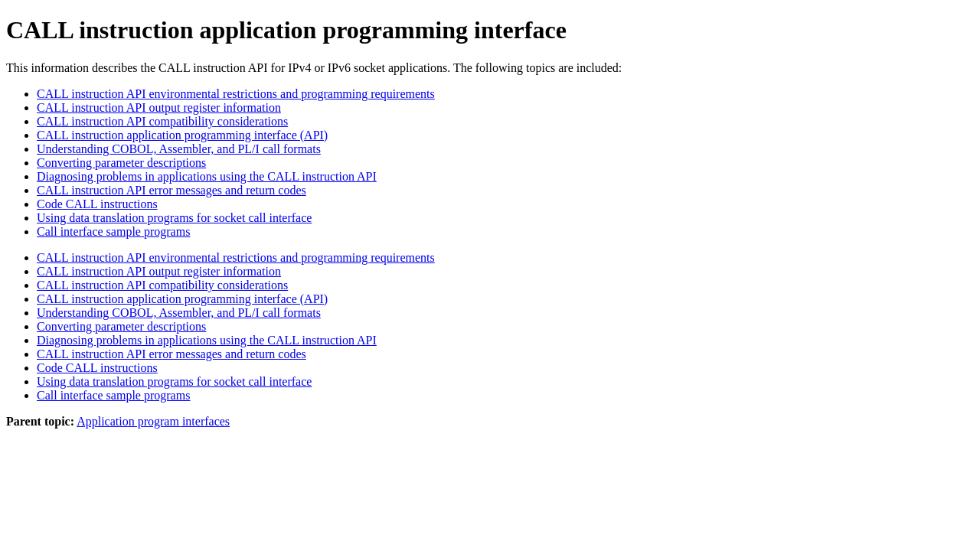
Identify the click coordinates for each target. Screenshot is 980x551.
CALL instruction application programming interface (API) (182, 135)
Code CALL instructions (97, 204)
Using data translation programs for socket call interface (174, 218)
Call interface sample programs (113, 231)
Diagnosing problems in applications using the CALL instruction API (207, 176)
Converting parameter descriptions (121, 163)
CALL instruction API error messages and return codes (171, 190)
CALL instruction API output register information (159, 108)
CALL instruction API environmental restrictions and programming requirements (236, 94)
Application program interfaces (153, 421)
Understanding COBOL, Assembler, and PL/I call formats (179, 149)
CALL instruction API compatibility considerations (162, 121)
